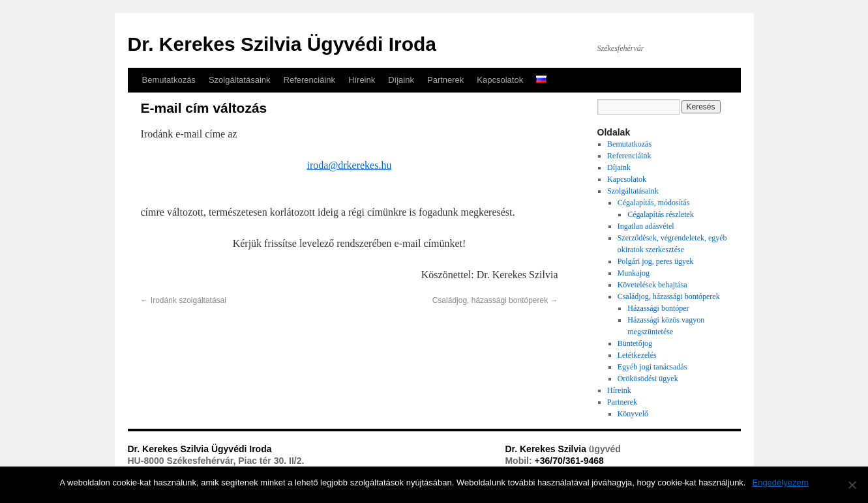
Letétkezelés (637, 355)
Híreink (362, 80)
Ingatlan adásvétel (646, 226)
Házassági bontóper (658, 308)
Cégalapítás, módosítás (654, 203)
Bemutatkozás (169, 80)
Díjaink (401, 80)
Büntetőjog (635, 343)
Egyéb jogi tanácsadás (652, 367)
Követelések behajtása (652, 285)
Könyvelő (633, 414)
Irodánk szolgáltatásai (184, 300)
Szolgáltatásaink (240, 80)
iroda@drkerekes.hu (350, 165)
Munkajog (634, 273)
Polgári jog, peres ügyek (656, 261)
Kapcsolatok (500, 80)
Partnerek (445, 80)
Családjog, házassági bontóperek (495, 300)
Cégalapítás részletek (661, 214)
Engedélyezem (780, 482)
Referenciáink (310, 80)
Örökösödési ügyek (648, 379)
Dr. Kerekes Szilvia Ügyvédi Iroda (282, 44)
